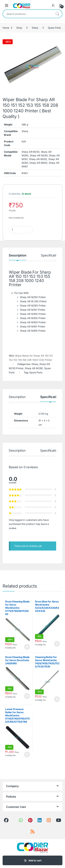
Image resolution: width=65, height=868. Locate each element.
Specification (50, 256)
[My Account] (53, 5)
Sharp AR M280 (34, 368)
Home (6, 28)
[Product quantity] (21, 230)
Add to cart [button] (27, 647)
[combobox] (28, 14)
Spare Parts (54, 28)
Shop (19, 28)
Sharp (35, 28)
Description (18, 256)
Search (57, 14)
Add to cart (35, 860)
